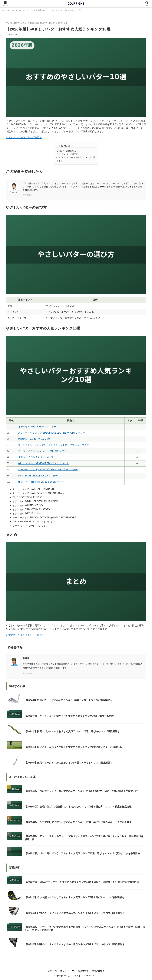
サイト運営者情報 (80, 971)
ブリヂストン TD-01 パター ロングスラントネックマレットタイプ (53, 445)
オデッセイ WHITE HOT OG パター (37, 427)
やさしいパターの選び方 (67, 154)
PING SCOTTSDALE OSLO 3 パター (38, 476)
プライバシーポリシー (58, 971)
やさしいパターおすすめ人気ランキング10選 (76, 157)
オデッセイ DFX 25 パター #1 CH (36, 457)
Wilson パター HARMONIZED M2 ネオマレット (43, 463)
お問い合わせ (98, 971)
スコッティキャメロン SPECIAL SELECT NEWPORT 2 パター (52, 433)
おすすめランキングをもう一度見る (25, 635)
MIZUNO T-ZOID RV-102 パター (35, 439)
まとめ (59, 161)
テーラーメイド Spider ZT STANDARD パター (43, 451)
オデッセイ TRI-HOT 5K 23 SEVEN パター (41, 482)
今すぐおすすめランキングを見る (24, 137)
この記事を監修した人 (66, 151)
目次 (61, 146)
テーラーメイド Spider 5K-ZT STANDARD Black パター (48, 470)
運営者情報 (27, 195)
